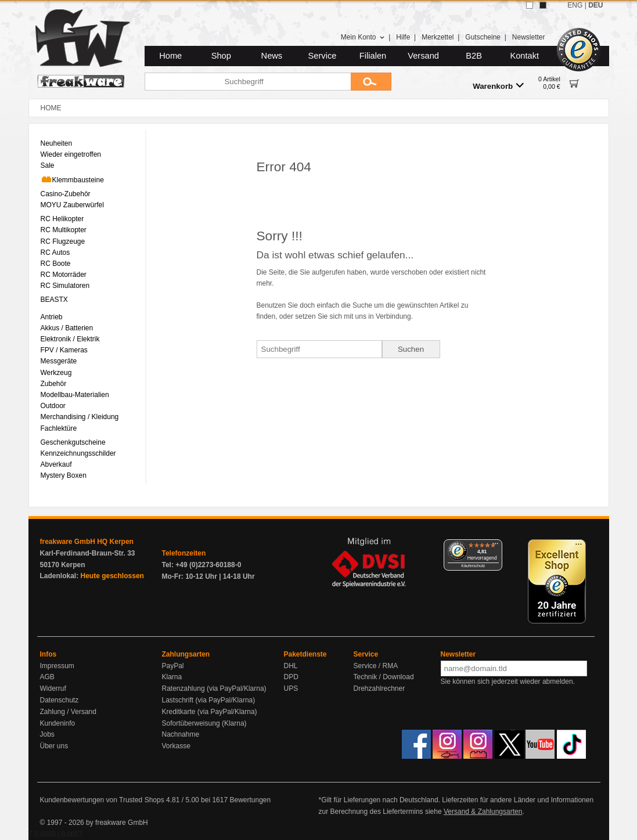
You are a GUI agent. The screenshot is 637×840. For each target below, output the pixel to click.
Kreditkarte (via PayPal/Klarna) (210, 712)
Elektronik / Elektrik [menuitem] (70, 339)
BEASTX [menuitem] (54, 300)
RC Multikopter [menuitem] (64, 230)
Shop (221, 56)
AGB (47, 677)
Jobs (47, 734)
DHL (291, 666)
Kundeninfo (58, 723)
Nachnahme (181, 734)
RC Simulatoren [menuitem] (65, 286)
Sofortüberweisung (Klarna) (204, 723)
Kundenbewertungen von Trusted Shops (102, 800)
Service (323, 56)
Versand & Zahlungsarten (483, 812)
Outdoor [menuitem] (53, 406)
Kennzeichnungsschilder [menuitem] (78, 453)
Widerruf (53, 688)
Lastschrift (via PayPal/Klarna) (209, 700)
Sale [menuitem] (48, 165)
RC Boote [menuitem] (56, 264)
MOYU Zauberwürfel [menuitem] (72, 205)
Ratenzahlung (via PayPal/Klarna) (214, 688)
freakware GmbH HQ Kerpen (87, 542)
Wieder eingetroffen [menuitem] (71, 154)
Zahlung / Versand (68, 712)
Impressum (57, 666)
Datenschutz (60, 700)
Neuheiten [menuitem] (57, 143)
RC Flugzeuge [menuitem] (63, 241)
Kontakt (524, 56)
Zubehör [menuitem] (54, 384)
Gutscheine (483, 37)
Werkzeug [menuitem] (56, 373)
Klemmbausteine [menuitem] (72, 179)
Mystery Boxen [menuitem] (64, 475)
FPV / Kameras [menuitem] (64, 350)
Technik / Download (384, 677)
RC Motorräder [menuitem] (64, 275)
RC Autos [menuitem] (55, 253)
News (272, 56)
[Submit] (371, 82)
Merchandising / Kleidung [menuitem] (80, 417)
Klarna (172, 677)
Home (170, 56)
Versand (423, 56)
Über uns (54, 746)
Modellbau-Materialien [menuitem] (75, 395)
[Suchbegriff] (248, 82)
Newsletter (529, 37)
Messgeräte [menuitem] (59, 361)
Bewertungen (250, 800)
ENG (575, 5)
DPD (291, 677)
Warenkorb (498, 86)
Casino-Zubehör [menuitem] (66, 194)
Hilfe (403, 37)
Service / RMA (376, 666)
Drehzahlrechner (379, 688)
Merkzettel (438, 37)
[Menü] (495, 546)
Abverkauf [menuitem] (56, 464)
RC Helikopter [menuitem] (62, 219)
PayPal (173, 666)
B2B (474, 56)
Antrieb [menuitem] (52, 317)
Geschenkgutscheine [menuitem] (73, 442)
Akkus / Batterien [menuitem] (67, 328)
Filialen (373, 56)
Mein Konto (363, 37)
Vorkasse (176, 746)
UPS (291, 688)
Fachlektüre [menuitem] (59, 428)
